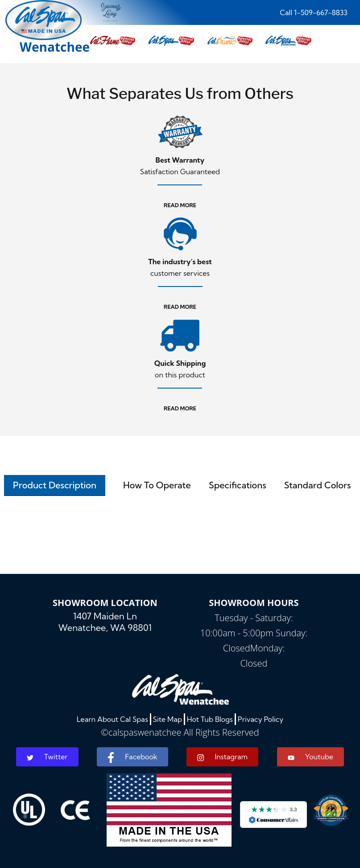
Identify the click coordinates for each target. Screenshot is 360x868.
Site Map (168, 719)
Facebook (132, 757)
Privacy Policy (261, 719)
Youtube (310, 757)
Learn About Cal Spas (112, 719)
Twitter (47, 757)
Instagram (222, 757)
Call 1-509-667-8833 (314, 12)
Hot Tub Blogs (210, 719)
